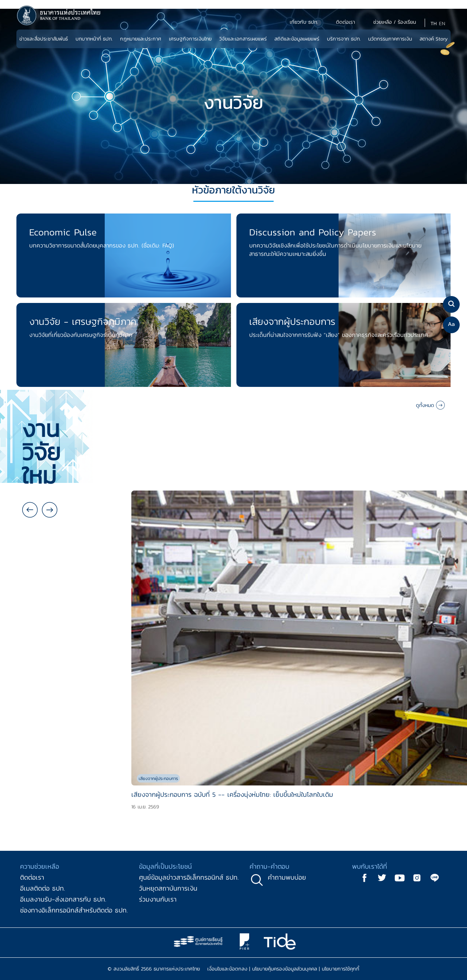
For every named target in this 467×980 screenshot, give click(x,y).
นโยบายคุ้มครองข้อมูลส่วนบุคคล (285, 969)
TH (434, 24)
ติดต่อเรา (32, 877)
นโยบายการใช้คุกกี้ (341, 969)
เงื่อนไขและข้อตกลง (227, 969)
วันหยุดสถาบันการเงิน (168, 888)
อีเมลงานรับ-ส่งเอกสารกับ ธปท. (63, 899)
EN (442, 24)
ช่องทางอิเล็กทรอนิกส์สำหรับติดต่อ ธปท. (74, 910)
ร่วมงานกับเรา (158, 899)
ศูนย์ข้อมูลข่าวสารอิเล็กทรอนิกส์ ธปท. (189, 877)
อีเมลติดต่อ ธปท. (43, 888)
